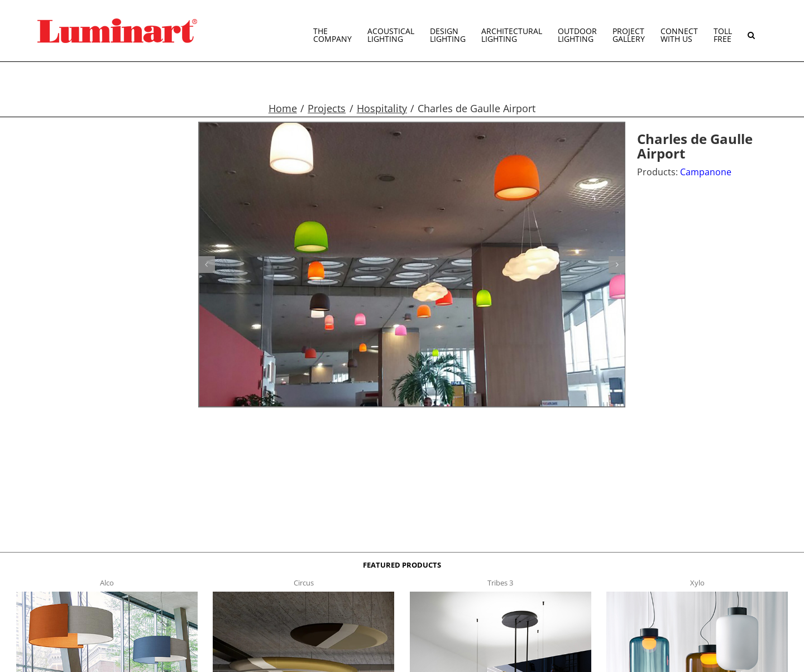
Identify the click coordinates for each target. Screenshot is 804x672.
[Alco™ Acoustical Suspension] (107, 595)
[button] (751, 31)
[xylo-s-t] (697, 595)
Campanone (706, 172)
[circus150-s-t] (303, 595)
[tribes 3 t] (501, 595)
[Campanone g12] (412, 265)
